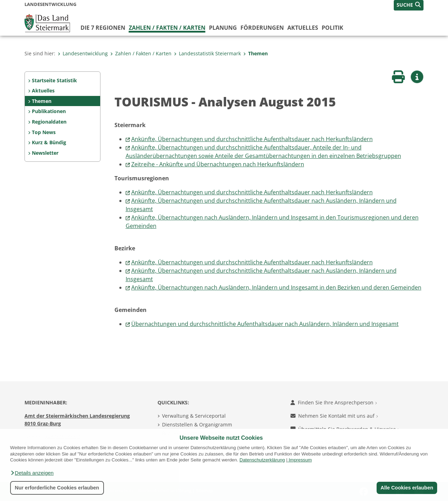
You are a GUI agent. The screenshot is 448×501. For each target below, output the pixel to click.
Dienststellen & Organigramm (197, 425)
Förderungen (262, 28)
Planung (223, 28)
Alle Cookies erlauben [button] (407, 488)
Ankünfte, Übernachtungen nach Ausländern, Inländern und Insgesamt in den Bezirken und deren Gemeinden (276, 287)
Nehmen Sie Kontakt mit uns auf (334, 416)
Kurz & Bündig (49, 142)
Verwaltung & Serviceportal (194, 416)
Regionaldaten (49, 122)
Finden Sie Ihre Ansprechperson (334, 402)
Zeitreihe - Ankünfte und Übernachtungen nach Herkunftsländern (218, 164)
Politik (332, 28)
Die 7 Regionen (103, 28)
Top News (44, 132)
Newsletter (45, 153)
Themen (255, 53)
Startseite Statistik (54, 80)
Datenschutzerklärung (262, 460)
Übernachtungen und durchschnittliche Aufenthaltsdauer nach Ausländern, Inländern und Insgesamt (265, 324)
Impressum (300, 460)
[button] (32, 473)
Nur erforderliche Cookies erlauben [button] (57, 488)
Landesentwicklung (83, 53)
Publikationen (49, 111)
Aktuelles (303, 28)
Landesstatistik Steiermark (207, 53)
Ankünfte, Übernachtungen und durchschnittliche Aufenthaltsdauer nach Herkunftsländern (252, 139)
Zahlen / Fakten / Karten (167, 28)
